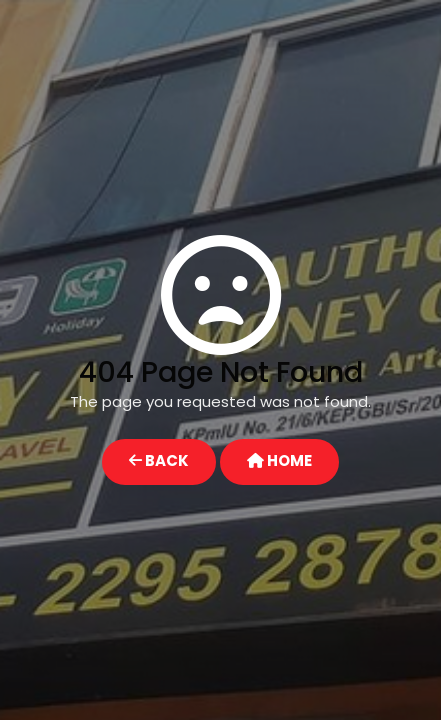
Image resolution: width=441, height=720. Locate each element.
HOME (279, 460)
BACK (159, 460)
